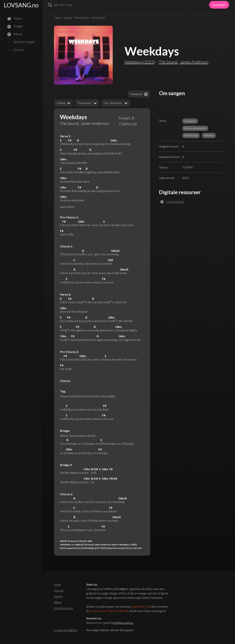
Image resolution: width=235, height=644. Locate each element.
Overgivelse (190, 121)
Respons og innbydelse (195, 128)
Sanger (68, 18)
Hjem (57, 18)
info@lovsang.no (123, 623)
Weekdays (82, 18)
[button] (64, 103)
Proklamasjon (191, 135)
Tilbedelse (209, 135)
